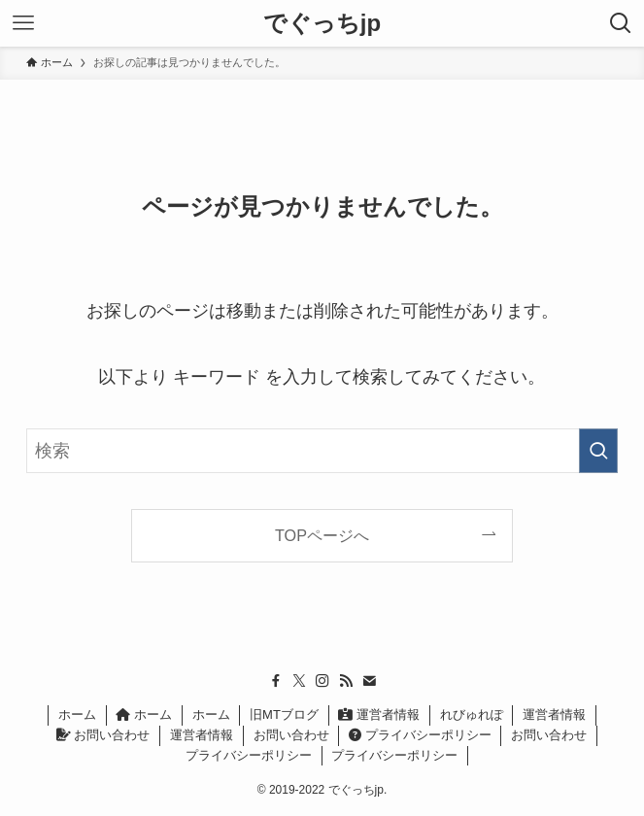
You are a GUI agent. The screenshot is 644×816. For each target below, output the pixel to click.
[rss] (346, 681)
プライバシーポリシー (420, 735)
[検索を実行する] (598, 451)
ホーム (77, 714)
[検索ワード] (322, 451)
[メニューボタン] (23, 23)
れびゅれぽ (472, 714)
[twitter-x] (299, 681)
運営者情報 (379, 714)
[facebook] (276, 681)
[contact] (369, 681)
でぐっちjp (322, 23)
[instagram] (322, 681)
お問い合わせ (103, 735)
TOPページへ (322, 535)
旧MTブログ (284, 714)
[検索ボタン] (621, 23)
